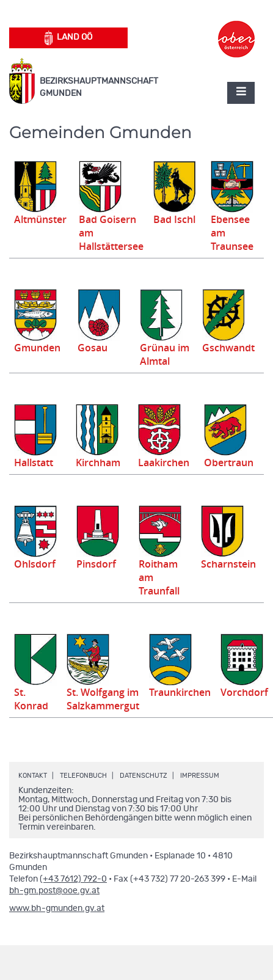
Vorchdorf (244, 692)
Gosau (93, 348)
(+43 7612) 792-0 (73, 879)
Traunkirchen (180, 692)
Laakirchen (164, 463)
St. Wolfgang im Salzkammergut (103, 699)
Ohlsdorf (35, 564)
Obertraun (229, 463)
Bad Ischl (174, 219)
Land (69, 38)
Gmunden (37, 348)
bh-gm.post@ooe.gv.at (54, 891)
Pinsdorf (96, 564)
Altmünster (40, 219)
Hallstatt (34, 463)
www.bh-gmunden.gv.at (57, 909)
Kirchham (98, 463)
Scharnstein (228, 564)
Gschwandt (228, 348)
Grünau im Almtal (165, 354)
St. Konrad (31, 699)
